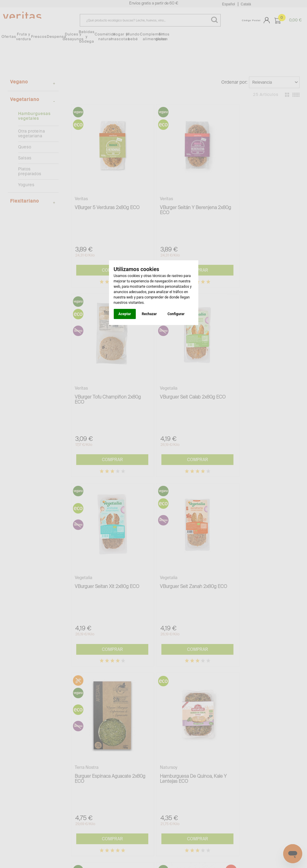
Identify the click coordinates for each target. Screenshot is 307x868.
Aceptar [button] (125, 314)
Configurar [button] (176, 314)
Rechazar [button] (149, 314)
